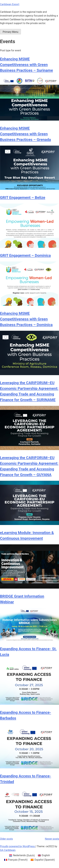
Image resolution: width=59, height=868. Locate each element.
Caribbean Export (10, 4)
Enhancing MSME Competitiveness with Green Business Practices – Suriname (26, 65)
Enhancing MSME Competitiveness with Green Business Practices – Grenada (25, 134)
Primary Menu (10, 32)
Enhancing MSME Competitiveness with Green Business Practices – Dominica (26, 319)
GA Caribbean (8, 850)
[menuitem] (22, 856)
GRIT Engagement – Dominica (25, 255)
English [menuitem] (46, 855)
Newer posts (52, 839)
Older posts (6, 839)
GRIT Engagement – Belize (23, 198)
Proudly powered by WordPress (18, 846)
